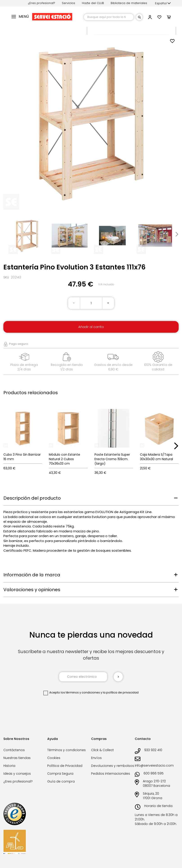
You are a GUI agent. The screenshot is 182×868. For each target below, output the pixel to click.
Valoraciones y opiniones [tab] (32, 590)
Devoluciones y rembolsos (113, 766)
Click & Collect (102, 750)
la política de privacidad (121, 692)
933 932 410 (153, 750)
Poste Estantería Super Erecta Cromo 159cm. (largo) (112, 459)
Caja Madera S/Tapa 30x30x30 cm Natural (156, 457)
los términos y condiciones (80, 692)
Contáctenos (14, 750)
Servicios (69, 3)
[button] (163, 3)
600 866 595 (154, 773)
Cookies (54, 758)
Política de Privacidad (65, 766)
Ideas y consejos (17, 774)
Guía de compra (61, 781)
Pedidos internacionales (111, 774)
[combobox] (109, 17)
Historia (9, 766)
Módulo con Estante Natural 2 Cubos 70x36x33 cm (64, 459)
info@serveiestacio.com (154, 765)
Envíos (96, 758)
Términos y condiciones (66, 750)
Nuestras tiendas (17, 758)
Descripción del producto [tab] (32, 498)
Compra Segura (60, 774)
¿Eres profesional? (42, 3)
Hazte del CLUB (93, 3)
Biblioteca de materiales (129, 3)
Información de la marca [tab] (32, 575)
